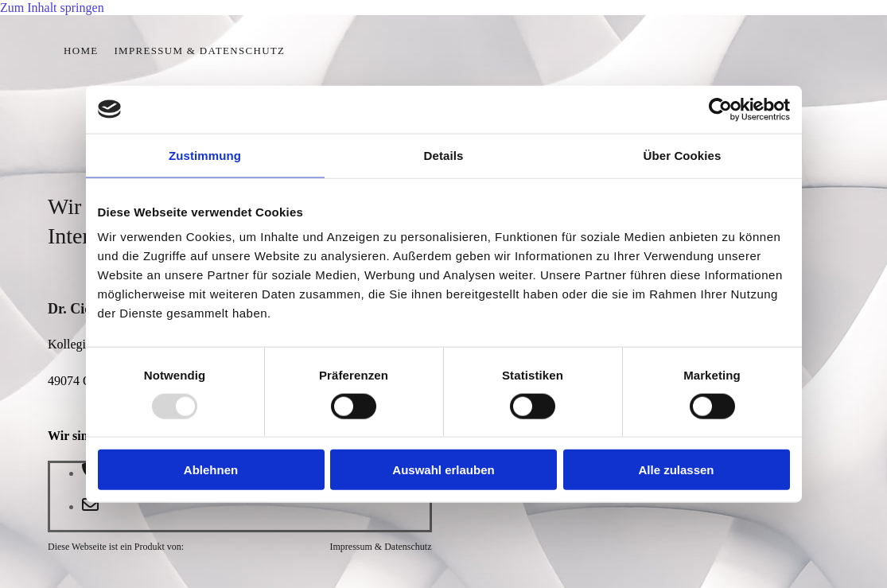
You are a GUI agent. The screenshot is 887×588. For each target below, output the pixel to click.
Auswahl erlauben (443, 470)
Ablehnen (211, 470)
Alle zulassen (676, 470)
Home (81, 51)
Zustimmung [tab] (205, 155)
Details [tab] (444, 155)
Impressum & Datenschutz (199, 51)
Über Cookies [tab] (683, 155)
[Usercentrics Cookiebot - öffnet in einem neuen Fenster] (720, 109)
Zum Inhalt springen (52, 8)
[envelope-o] (90, 506)
